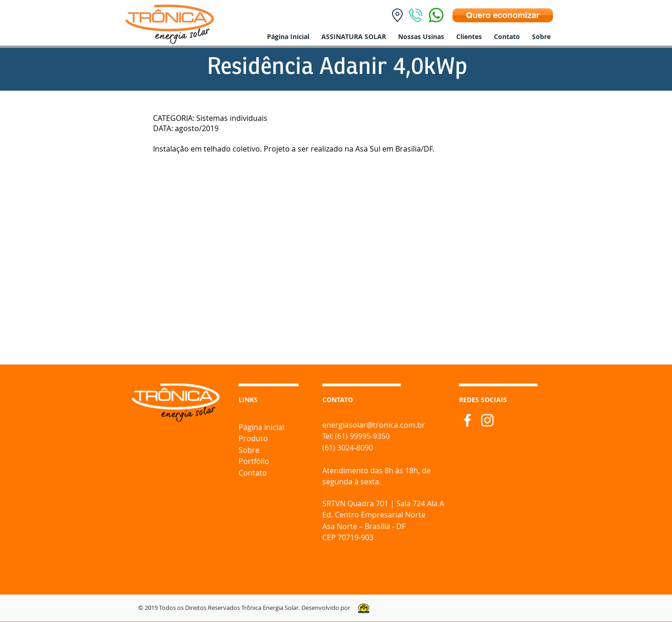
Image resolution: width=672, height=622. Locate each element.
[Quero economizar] (503, 15)
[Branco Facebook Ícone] (467, 420)
